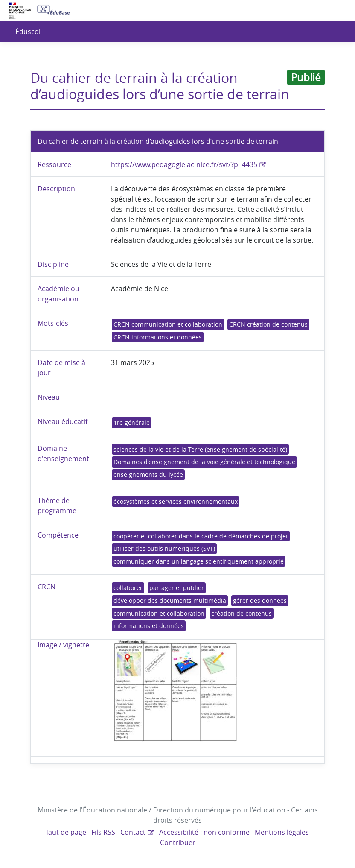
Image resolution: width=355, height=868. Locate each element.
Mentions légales (280, 832)
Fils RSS (104, 832)
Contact (133, 832)
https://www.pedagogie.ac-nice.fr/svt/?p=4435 (184, 164)
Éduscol (28, 32)
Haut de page (66, 832)
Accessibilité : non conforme (204, 832)
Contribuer (178, 842)
